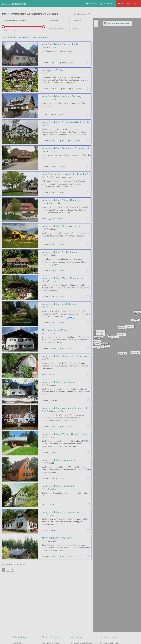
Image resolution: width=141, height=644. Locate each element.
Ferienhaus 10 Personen (52, 598)
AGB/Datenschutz (64, 636)
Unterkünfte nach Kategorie (83, 601)
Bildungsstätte (48, 620)
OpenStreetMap (135, 93)
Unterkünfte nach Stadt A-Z (83, 604)
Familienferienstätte (50, 614)
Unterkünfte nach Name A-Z (83, 608)
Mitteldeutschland (20, 617)
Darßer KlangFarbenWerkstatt (113, 608)
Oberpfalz (17, 623)
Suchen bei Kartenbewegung (118, 23)
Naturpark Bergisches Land (24, 611)
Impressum (78, 636)
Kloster (45, 608)
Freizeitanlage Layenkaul (111, 604)
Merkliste (93, 4)
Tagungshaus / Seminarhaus (54, 611)
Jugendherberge (49, 617)
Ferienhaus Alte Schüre (110, 617)
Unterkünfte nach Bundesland (84, 598)
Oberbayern (18, 598)
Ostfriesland (18, 604)
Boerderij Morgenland (110, 601)
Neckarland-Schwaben (22, 601)
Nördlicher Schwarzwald (23, 614)
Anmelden (108, 4)
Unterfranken (18, 608)
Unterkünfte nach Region (82, 595)
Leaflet (119, 93)
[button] (103, 65)
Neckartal (17, 595)
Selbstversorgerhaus (51, 595)
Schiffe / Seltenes (49, 604)
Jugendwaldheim (49, 623)
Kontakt (51, 636)
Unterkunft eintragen (130, 4)
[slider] (3, 40)
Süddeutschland (20, 620)
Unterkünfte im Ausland (81, 611)
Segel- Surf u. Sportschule (53, 601)
